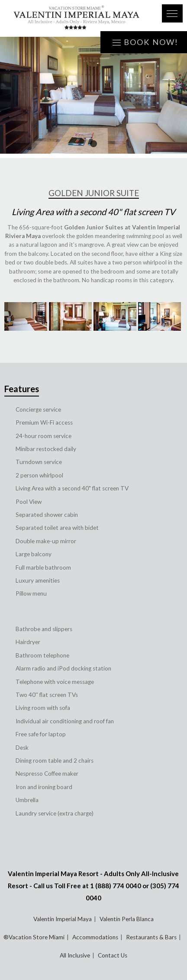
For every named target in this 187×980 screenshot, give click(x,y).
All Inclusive (75, 955)
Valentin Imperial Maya (63, 919)
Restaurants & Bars (151, 937)
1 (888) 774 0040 (116, 886)
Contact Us (113, 955)
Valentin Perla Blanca (127, 919)
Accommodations (95, 937)
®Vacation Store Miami (34, 937)
